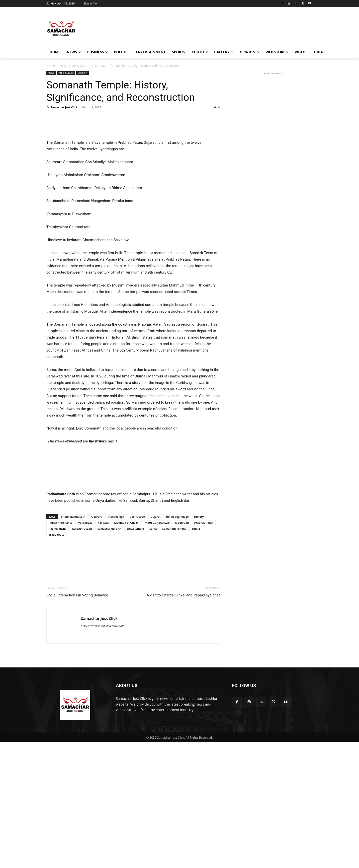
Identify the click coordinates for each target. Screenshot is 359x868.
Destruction (137, 642)
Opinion (82, 73)
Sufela (196, 654)
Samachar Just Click (64, 107)
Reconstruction (82, 654)
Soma (153, 654)
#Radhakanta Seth (73, 642)
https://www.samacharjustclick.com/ (103, 752)
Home (51, 66)
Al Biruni (96, 642)
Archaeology (116, 642)
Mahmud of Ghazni (127, 648)
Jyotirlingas (85, 648)
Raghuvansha (57, 654)
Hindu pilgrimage (177, 642)
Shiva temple (135, 654)
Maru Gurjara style (157, 648)
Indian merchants (60, 648)
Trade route (56, 660)
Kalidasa (103, 648)
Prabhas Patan (204, 648)
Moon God (182, 648)
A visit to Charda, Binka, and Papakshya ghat (183, 721)
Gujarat (156, 642)
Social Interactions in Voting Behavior (77, 721)
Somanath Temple (174, 654)
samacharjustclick (109, 654)
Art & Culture (81, 66)
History (199, 642)
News (63, 66)
